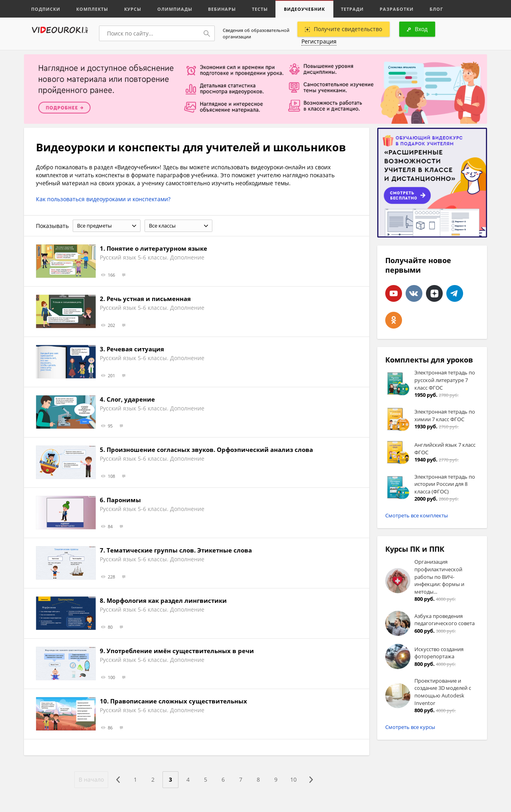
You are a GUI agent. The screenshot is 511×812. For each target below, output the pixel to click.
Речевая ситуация (135, 349)
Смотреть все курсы (410, 727)
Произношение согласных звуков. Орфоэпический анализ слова (210, 450)
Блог (437, 9)
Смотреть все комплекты (417, 515)
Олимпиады (175, 9)
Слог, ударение (131, 399)
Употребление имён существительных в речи (180, 651)
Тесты (260, 9)
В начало (91, 779)
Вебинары (222, 9)
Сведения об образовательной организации (256, 33)
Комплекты (92, 9)
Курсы (133, 9)
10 (293, 779)
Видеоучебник (305, 9)
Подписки (46, 9)
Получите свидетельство (344, 29)
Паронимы (124, 500)
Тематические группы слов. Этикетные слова (179, 550)
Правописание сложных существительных (179, 701)
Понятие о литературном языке (157, 248)
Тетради (353, 9)
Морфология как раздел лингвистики (167, 600)
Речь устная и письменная (149, 299)
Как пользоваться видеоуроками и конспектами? (103, 199)
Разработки (397, 9)
